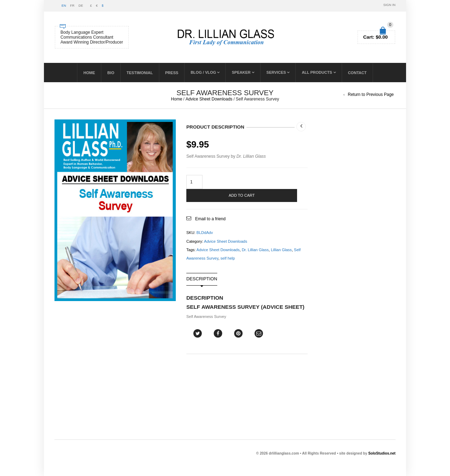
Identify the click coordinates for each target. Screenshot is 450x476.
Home (89, 73)
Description (202, 279)
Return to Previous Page (371, 94)
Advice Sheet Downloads (209, 99)
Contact (357, 73)
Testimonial (140, 73)
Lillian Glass (281, 250)
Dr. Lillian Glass (255, 250)
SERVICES (276, 72)
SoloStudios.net (382, 453)
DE (81, 6)
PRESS (172, 73)
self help (228, 258)
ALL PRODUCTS (317, 72)
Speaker (241, 72)
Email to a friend (210, 219)
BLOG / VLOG (203, 72)
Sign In (389, 5)
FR (72, 6)
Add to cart (242, 195)
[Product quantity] (194, 182)
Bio (111, 73)
